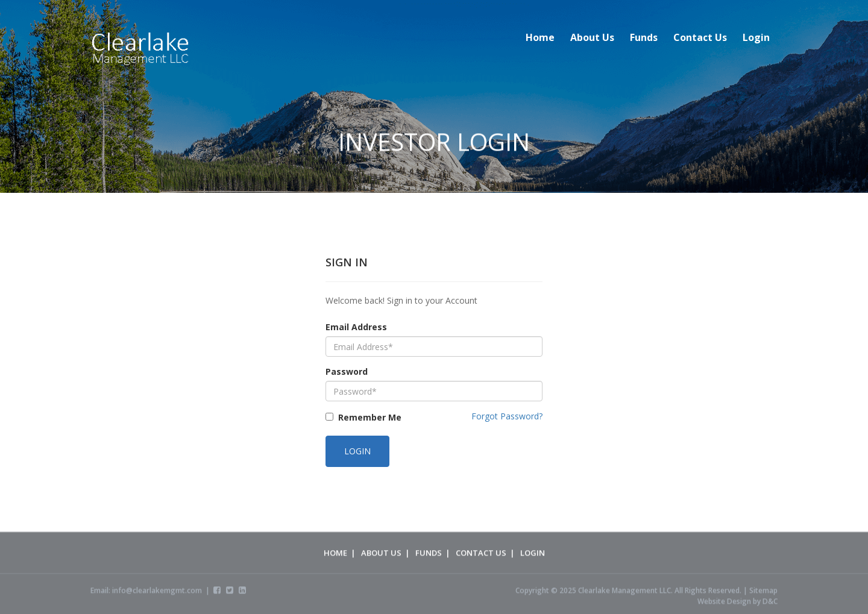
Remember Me (370, 417)
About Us (592, 37)
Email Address (356, 327)
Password (347, 371)
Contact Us (700, 37)
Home (540, 37)
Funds (644, 37)
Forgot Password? (507, 416)
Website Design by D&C (737, 603)
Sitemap (763, 593)
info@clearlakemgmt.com (157, 593)
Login (756, 37)
